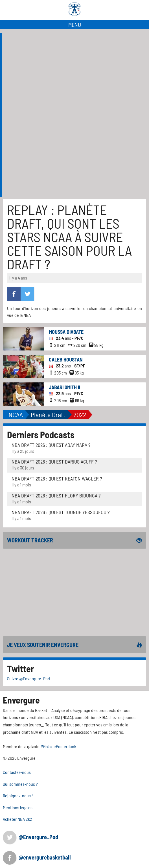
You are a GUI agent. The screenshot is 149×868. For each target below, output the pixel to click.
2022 (80, 414)
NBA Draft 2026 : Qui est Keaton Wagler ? (57, 479)
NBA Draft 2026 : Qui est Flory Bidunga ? (56, 495)
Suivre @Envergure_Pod (29, 678)
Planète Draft (48, 414)
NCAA (16, 414)
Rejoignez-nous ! (18, 796)
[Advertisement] (76, 158)
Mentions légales (18, 807)
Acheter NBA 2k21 (18, 819)
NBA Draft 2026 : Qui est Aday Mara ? (51, 445)
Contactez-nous (17, 772)
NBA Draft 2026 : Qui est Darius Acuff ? (54, 462)
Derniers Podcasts (41, 434)
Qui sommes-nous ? (20, 784)
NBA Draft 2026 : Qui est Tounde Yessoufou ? (61, 512)
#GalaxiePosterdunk (58, 746)
